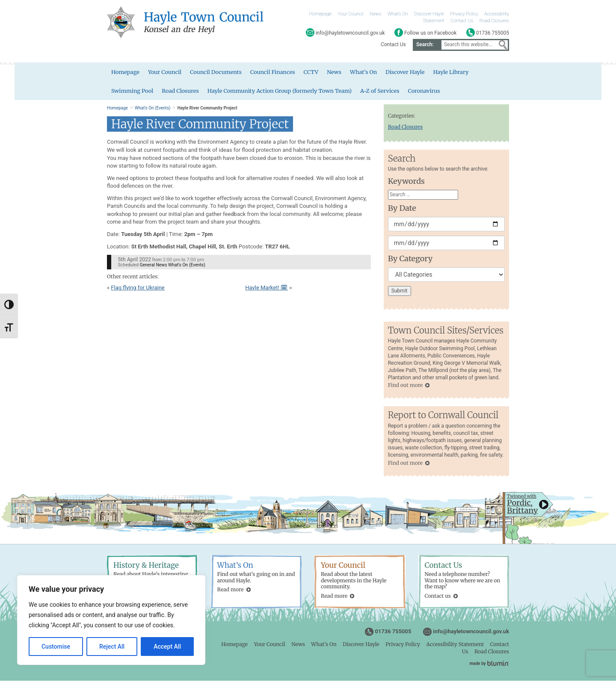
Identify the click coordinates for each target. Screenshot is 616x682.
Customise (56, 647)
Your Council (351, 14)
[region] (111, 620)
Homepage (321, 14)
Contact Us (462, 21)
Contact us (438, 597)
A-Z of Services (384, 91)
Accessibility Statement (455, 645)
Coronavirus (428, 91)
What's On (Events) (153, 109)
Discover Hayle (429, 14)
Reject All (112, 647)
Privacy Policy (464, 14)
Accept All (167, 647)
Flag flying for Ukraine (138, 288)
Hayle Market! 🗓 (267, 288)
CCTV (313, 72)
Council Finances (275, 72)
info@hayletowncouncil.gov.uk (471, 632)
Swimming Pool (133, 91)
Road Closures (494, 21)
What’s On (398, 14)
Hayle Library (455, 72)
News (375, 14)
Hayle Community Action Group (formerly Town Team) (282, 91)
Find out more (405, 386)
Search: (425, 44)
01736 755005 (393, 632)
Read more (231, 591)
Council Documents (217, 72)
